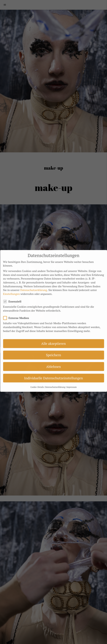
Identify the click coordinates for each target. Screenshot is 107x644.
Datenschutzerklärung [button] (55, 380)
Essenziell (14, 294)
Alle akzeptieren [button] (53, 336)
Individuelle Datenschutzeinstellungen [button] (53, 371)
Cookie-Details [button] (37, 380)
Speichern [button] (54, 348)
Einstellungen (11, 286)
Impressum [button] (71, 380)
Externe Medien (18, 311)
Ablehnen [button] (53, 359)
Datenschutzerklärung (34, 283)
